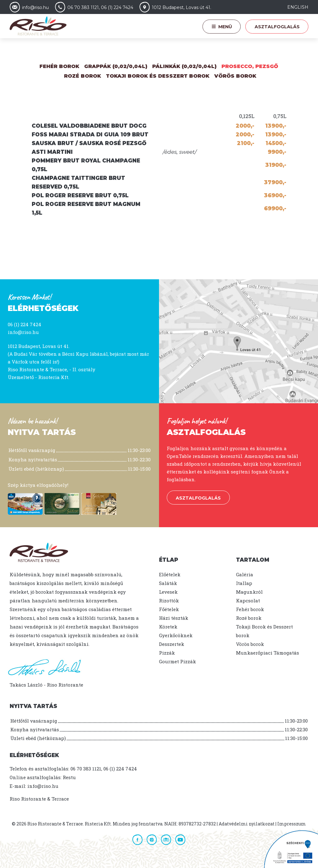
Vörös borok (235, 76)
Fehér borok (59, 66)
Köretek (168, 627)
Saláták (168, 583)
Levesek (168, 592)
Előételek (170, 574)
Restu (69, 777)
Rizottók (169, 601)
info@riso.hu (23, 332)
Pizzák (167, 653)
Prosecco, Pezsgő (250, 66)
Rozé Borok (82, 76)
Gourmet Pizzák (177, 661)
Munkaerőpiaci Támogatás (268, 653)
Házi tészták (174, 618)
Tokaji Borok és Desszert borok (158, 76)
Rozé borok (249, 618)
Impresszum (292, 824)
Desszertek (172, 644)
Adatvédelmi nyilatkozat (247, 824)
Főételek (169, 609)
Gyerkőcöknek (176, 635)
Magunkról (249, 592)
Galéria (245, 574)
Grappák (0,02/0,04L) (116, 66)
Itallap (244, 583)
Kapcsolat (248, 601)
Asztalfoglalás (277, 27)
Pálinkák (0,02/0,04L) (184, 66)
